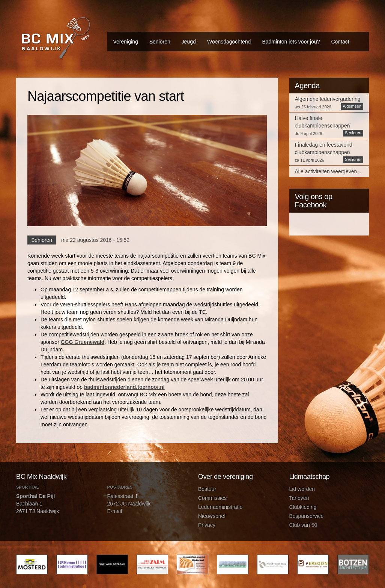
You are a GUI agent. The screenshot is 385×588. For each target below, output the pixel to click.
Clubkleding (303, 507)
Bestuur (207, 489)
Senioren (160, 42)
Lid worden (302, 489)
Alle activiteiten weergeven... (328, 171)
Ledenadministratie (220, 507)
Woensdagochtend (229, 42)
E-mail (115, 511)
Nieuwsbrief (212, 516)
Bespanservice (307, 516)
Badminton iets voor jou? (291, 42)
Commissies (212, 498)
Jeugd (189, 42)
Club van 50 (303, 525)
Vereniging (126, 42)
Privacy (207, 525)
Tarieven (299, 498)
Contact (340, 42)
